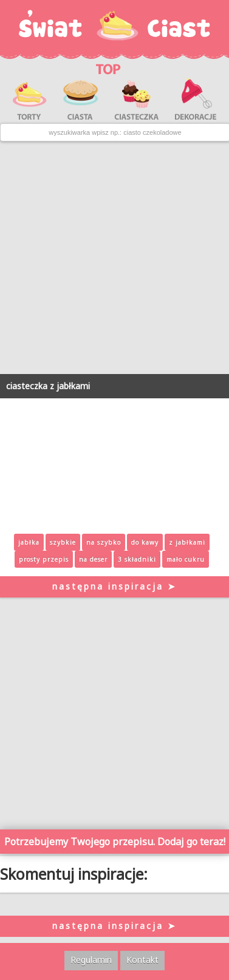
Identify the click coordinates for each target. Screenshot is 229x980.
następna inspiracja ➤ (114, 586)
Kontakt (142, 960)
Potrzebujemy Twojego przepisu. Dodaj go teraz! (115, 842)
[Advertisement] (114, 258)
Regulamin (91, 960)
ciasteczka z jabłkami (48, 386)
